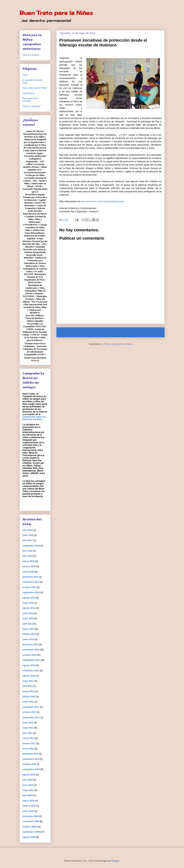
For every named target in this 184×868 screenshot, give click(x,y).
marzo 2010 (29, 801)
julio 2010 (28, 780)
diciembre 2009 (31, 816)
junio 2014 (28, 613)
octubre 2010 (29, 764)
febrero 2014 (29, 634)
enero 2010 (28, 811)
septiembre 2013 (31, 660)
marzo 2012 (29, 691)
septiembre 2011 (31, 717)
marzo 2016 (29, 561)
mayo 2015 (28, 603)
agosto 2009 (29, 837)
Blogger (115, 861)
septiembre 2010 (31, 769)
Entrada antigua (151, 332)
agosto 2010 (29, 775)
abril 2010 (28, 795)
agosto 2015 (29, 598)
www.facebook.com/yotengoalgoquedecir (103, 201)
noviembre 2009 (31, 821)
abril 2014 (28, 624)
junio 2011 (28, 723)
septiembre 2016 (31, 546)
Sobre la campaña (32, 106)
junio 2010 (28, 785)
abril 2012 (28, 686)
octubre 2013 (29, 655)
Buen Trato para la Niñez (56, 13)
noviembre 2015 (31, 582)
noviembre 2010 (31, 759)
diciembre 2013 (31, 645)
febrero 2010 (29, 806)
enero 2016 (28, 572)
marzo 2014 (29, 629)
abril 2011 (28, 733)
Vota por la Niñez (31, 55)
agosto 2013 (29, 665)
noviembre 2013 (31, 650)
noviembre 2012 (31, 671)
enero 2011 (28, 749)
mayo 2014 (28, 619)
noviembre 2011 (31, 707)
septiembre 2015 (31, 592)
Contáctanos (29, 93)
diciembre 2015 (31, 577)
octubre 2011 (29, 712)
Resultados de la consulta (31, 100)
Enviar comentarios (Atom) (118, 344)
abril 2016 (28, 556)
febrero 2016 (29, 566)
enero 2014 (28, 639)
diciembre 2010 (31, 754)
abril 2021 (28, 530)
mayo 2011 (28, 728)
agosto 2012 (29, 676)
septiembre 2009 (31, 832)
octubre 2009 (29, 827)
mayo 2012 (28, 681)
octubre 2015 (29, 587)
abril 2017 (28, 540)
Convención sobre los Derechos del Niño (34, 418)
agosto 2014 (29, 608)
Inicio (114, 332)
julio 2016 (28, 551)
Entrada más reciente (73, 332)
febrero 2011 (29, 744)
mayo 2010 (28, 790)
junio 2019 (28, 535)
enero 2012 (28, 702)
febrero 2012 (29, 697)
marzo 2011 (29, 738)
